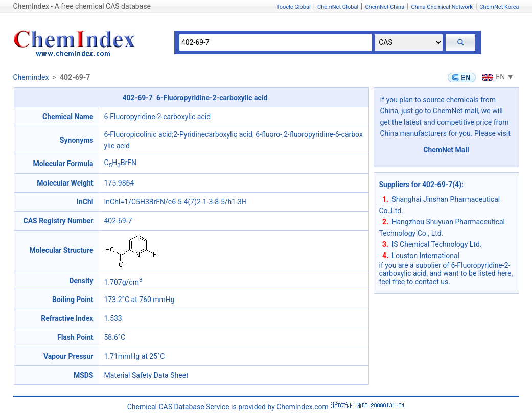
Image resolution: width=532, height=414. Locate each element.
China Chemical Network (442, 7)
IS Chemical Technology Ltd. (437, 244)
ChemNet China (385, 7)
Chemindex (31, 77)
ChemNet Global (338, 7)
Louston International (426, 256)
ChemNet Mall (446, 150)
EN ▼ (497, 77)
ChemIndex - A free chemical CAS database (82, 6)
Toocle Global (294, 7)
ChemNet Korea (499, 7)
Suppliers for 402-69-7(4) (421, 185)
